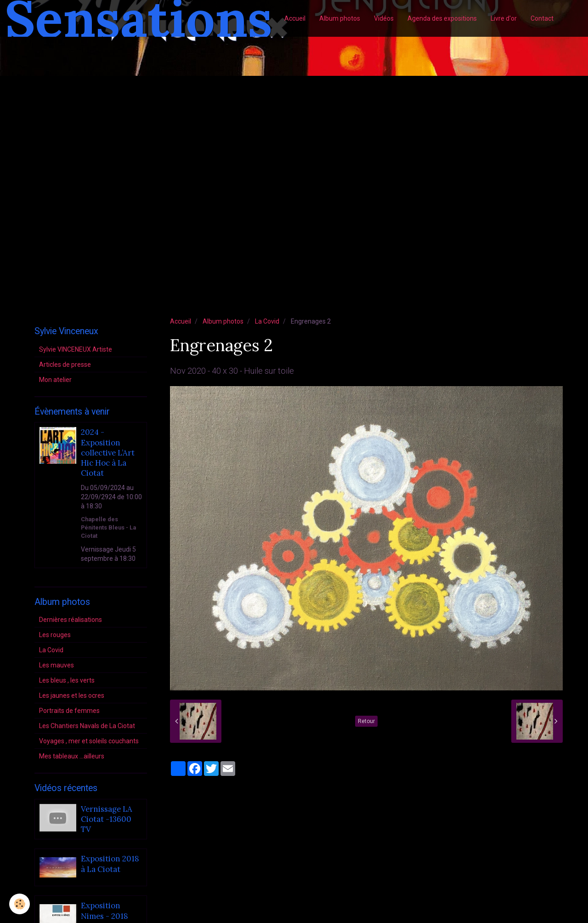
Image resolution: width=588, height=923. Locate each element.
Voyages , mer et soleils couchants (89, 741)
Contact (542, 18)
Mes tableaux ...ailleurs (72, 756)
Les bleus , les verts (67, 680)
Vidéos (384, 18)
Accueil (295, 18)
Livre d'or (504, 18)
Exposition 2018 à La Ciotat (110, 864)
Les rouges (55, 635)
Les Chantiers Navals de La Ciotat (87, 726)
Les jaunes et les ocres (72, 695)
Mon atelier (55, 380)
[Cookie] (20, 904)
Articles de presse (65, 365)
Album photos (340, 18)
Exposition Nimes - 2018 (105, 911)
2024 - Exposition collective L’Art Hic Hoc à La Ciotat (108, 453)
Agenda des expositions (442, 18)
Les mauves (57, 665)
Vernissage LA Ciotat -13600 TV (107, 819)
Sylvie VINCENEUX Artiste (76, 349)
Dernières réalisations (71, 620)
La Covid (267, 321)
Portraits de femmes (69, 711)
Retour (366, 721)
